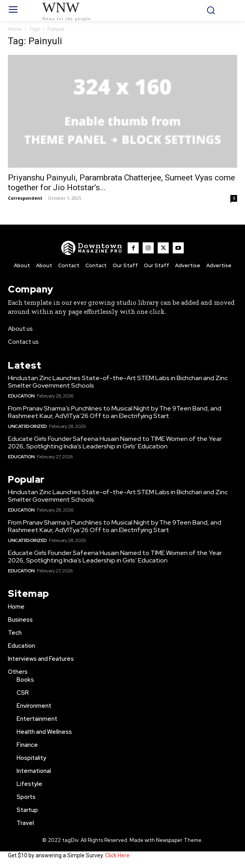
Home (15, 29)
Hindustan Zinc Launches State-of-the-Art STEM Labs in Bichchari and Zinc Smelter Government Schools (118, 382)
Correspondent (25, 198)
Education (21, 396)
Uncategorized (27, 426)
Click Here (117, 855)
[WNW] (92, 248)
